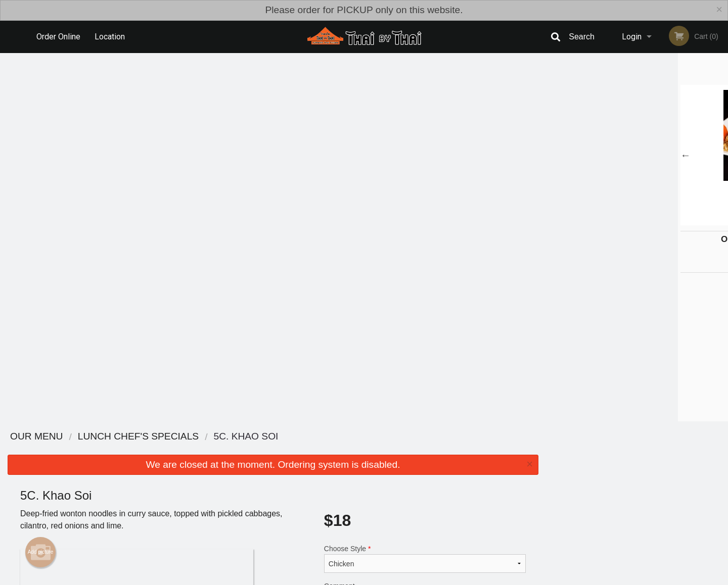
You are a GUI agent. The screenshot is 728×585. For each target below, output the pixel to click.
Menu (338, 471)
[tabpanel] (637, 155)
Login (632, 37)
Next (720, 155)
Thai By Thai (145, 457)
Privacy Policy (434, 495)
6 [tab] (675, 220)
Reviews (426, 471)
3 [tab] (629, 220)
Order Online (58, 37)
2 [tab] (614, 220)
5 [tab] (660, 220)
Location (110, 37)
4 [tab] (645, 220)
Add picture (41, 184)
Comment (425, 231)
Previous (554, 155)
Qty (355, 272)
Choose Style (425, 190)
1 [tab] (599, 220)
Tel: (529, 495)
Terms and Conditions (445, 483)
